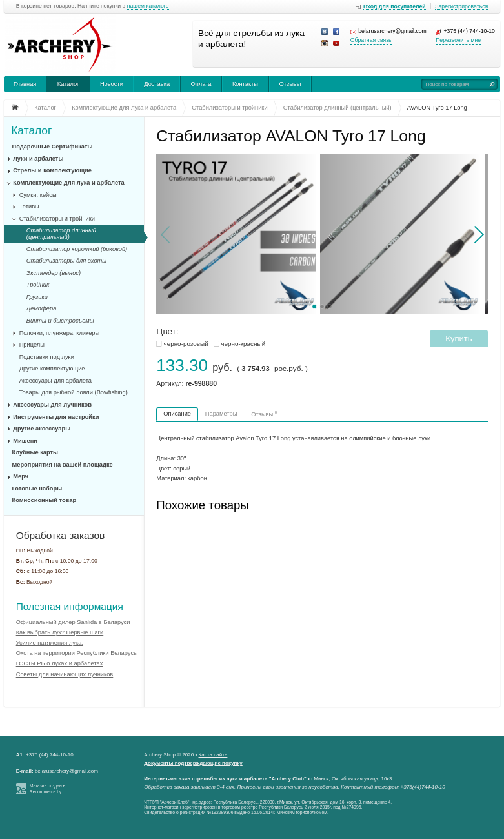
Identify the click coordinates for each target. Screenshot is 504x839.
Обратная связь (371, 40)
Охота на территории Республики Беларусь (76, 653)
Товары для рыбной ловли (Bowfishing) (74, 392)
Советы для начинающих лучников (65, 674)
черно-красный (243, 344)
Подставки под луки (47, 357)
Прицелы (32, 345)
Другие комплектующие (52, 369)
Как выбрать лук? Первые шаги (60, 632)
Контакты (245, 84)
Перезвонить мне (458, 40)
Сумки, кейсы (38, 195)
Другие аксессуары (42, 429)
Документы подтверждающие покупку (193, 763)
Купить (459, 339)
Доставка (157, 84)
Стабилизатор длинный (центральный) (61, 234)
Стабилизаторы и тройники (57, 219)
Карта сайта (213, 755)
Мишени (25, 441)
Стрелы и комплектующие (52, 170)
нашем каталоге (148, 6)
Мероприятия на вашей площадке (63, 465)
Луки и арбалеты (38, 159)
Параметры (221, 414)
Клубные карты (35, 452)
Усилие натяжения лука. (50, 643)
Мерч (21, 476)
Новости (112, 84)
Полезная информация (70, 606)
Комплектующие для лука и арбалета (68, 183)
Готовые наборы (37, 489)
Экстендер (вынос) (54, 273)
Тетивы (29, 207)
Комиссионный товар (45, 500)
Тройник (38, 285)
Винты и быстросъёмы (60, 321)
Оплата (201, 84)
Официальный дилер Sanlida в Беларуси (73, 622)
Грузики (37, 297)
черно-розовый (186, 344)
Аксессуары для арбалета (55, 381)
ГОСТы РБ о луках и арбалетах (60, 663)
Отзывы (290, 84)
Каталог (68, 84)
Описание (177, 414)
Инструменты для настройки (56, 417)
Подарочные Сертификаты (53, 147)
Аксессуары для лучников (52, 405)
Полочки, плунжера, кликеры (60, 333)
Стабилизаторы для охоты (66, 261)
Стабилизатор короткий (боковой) (77, 249)
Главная (25, 84)
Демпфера (42, 308)
